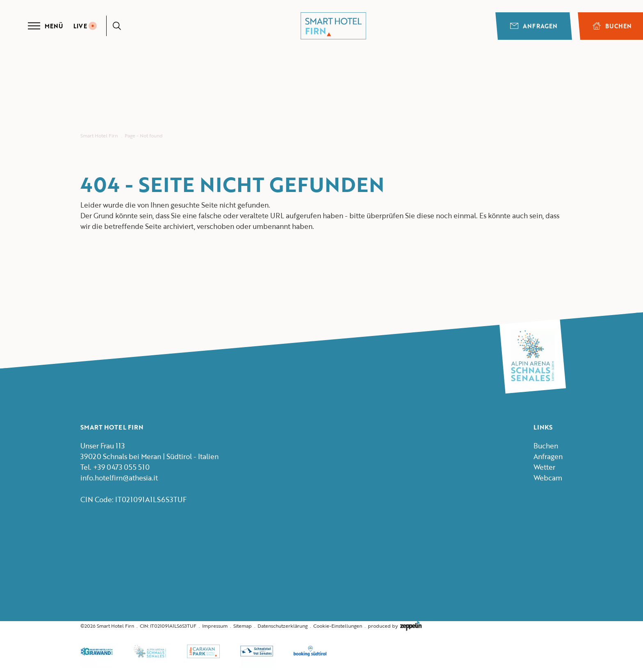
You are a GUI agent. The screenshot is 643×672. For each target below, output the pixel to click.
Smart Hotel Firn (99, 136)
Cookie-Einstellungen (338, 626)
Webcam (548, 478)
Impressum (215, 626)
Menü (45, 26)
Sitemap (243, 626)
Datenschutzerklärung (283, 626)
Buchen (546, 446)
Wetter (544, 467)
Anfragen (534, 26)
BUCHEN (612, 26)
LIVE (85, 26)
